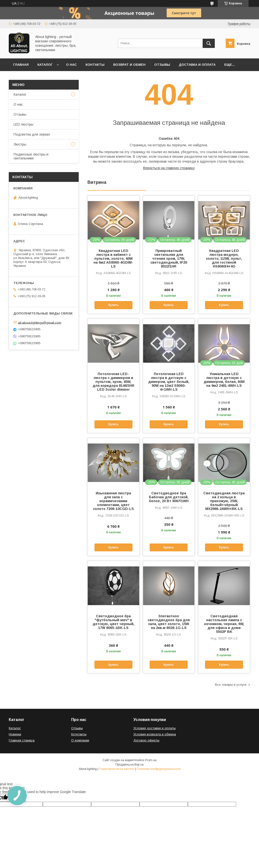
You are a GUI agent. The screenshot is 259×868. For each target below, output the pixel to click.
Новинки (15, 734)
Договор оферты (146, 740)
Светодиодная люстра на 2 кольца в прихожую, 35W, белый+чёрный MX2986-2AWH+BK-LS (224, 501)
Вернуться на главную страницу (169, 168)
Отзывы (162, 65)
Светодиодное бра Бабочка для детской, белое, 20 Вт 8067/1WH (169, 497)
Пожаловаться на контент (117, 769)
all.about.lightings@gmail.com (40, 322)
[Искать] (209, 43)
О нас (71, 65)
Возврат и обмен (129, 65)
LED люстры (23, 124)
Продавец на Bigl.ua (129, 765)
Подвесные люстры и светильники (31, 156)
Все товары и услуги (231, 685)
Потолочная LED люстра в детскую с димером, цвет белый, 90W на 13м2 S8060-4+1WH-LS (169, 382)
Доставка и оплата (197, 65)
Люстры (20, 144)
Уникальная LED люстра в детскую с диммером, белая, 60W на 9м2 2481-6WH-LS (224, 380)
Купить (113, 305)
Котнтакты (79, 734)
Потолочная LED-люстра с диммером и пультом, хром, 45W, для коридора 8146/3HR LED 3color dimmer (113, 382)
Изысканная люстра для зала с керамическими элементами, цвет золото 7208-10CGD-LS (113, 501)
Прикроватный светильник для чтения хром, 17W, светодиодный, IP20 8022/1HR (169, 259)
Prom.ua (151, 760)
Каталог (45, 65)
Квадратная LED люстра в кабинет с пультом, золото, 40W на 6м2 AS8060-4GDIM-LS (113, 259)
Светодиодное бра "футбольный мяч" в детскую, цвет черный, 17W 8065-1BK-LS (113, 622)
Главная (21, 65)
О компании (80, 740)
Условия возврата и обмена (155, 734)
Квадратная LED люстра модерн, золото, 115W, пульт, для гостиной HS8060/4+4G (224, 259)
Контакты (95, 65)
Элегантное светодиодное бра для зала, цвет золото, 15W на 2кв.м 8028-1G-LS (169, 622)
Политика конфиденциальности (159, 769)
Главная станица (22, 740)
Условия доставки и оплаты (155, 728)
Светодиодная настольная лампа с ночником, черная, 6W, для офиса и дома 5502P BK (224, 624)
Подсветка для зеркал (32, 134)
